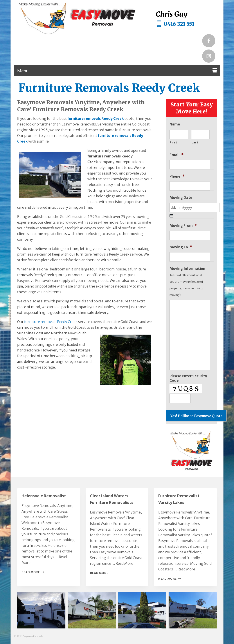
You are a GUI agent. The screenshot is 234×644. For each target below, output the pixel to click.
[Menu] (117, 71)
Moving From (183, 226)
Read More (33, 572)
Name (175, 124)
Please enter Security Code (188, 378)
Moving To (181, 247)
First (173, 142)
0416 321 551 (179, 24)
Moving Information (187, 268)
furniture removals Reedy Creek (96, 118)
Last (195, 142)
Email (176, 155)
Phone (177, 176)
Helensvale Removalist (44, 496)
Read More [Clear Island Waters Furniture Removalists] (124, 563)
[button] (41, 610)
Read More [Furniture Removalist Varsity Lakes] (186, 569)
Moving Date (181, 198)
